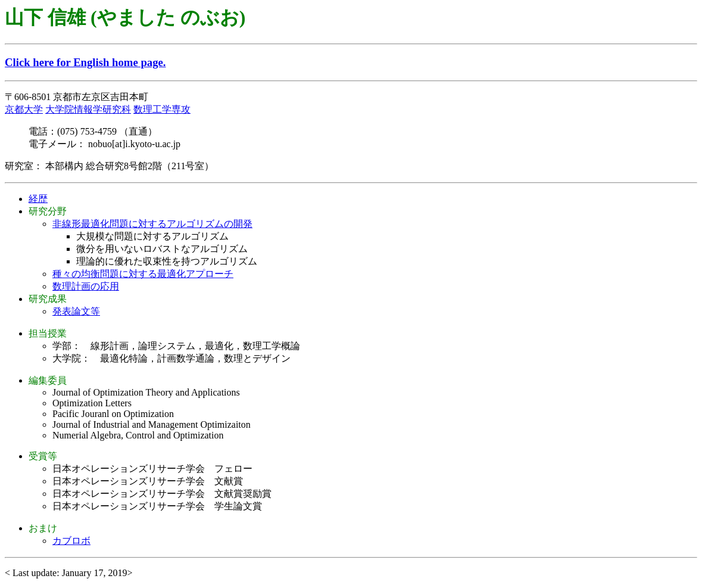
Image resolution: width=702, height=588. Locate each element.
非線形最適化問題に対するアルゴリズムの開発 (152, 224)
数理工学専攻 (162, 109)
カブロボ (71, 541)
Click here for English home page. (85, 62)
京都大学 (24, 109)
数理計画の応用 (86, 286)
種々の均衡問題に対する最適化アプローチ (143, 274)
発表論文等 (76, 311)
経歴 (38, 199)
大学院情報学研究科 (88, 109)
